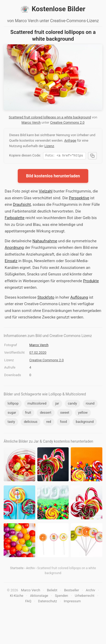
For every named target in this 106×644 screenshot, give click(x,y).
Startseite (17, 569)
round (90, 404)
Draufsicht (22, 205)
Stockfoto (46, 298)
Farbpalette (15, 219)
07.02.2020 (38, 353)
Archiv (30, 569)
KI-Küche (17, 596)
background (85, 422)
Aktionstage (39, 596)
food (64, 422)
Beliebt (52, 591)
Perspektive (79, 199)
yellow (83, 413)
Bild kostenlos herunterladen (53, 177)
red (49, 422)
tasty (11, 422)
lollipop (13, 404)
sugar (12, 413)
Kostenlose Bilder (53, 9)
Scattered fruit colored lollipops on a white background (50, 117)
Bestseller (71, 591)
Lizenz (49, 146)
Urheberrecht (85, 596)
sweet (65, 413)
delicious (31, 422)
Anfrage (70, 140)
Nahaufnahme (45, 242)
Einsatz (11, 262)
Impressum (72, 602)
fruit (28, 413)
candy (72, 404)
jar (57, 404)
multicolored (37, 404)
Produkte (91, 282)
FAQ (28, 602)
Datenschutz (48, 602)
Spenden (61, 596)
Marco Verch (31, 122)
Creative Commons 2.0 (67, 122)
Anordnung (14, 248)
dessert (46, 413)
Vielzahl (46, 192)
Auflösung (79, 298)
